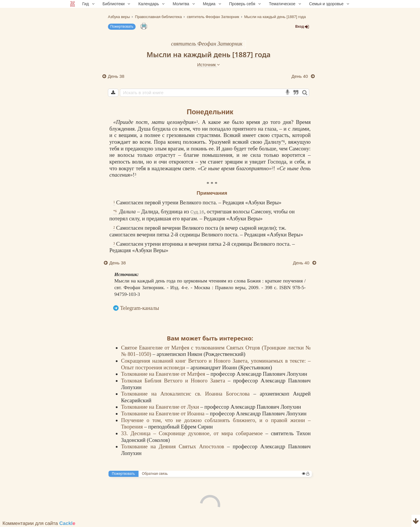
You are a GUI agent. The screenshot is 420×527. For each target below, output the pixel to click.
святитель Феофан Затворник (207, 44)
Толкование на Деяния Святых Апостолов (174, 446)
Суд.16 (197, 212)
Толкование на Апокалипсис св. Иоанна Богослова (187, 394)
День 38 (116, 76)
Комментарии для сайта (39, 523)
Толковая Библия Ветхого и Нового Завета (174, 381)
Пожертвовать (122, 27)
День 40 (300, 76)
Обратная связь (155, 474)
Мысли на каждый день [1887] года (208, 54)
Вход (302, 27)
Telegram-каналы (140, 308)
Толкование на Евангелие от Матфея (164, 374)
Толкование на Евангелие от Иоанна (163, 413)
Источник (209, 65)
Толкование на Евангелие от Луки (161, 407)
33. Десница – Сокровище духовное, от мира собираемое (193, 433)
